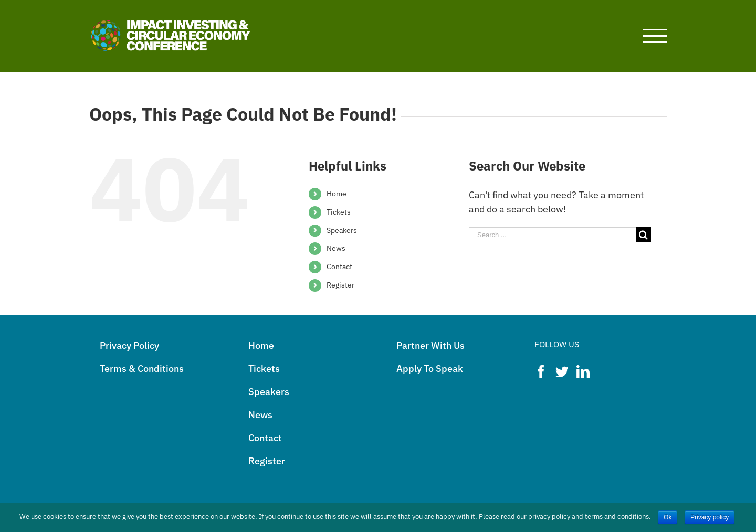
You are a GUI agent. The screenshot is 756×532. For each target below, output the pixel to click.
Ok (668, 517)
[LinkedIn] (583, 372)
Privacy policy (710, 517)
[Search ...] (552, 235)
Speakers (342, 230)
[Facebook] (541, 372)
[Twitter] (562, 372)
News (336, 248)
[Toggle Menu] (655, 36)
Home (337, 194)
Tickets (339, 212)
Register (340, 285)
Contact (339, 267)
